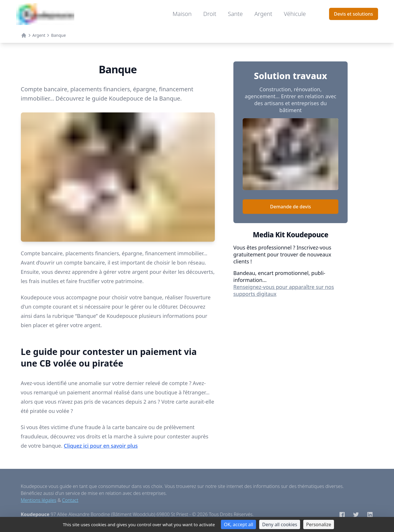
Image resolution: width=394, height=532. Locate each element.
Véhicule (295, 14)
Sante (235, 14)
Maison (182, 14)
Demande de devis (291, 207)
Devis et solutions (354, 14)
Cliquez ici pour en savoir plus (101, 446)
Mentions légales (39, 500)
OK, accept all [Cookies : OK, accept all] (238, 524)
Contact (70, 500)
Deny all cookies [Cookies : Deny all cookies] (280, 524)
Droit (210, 14)
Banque (58, 35)
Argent (263, 14)
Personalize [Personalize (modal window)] (319, 524)
